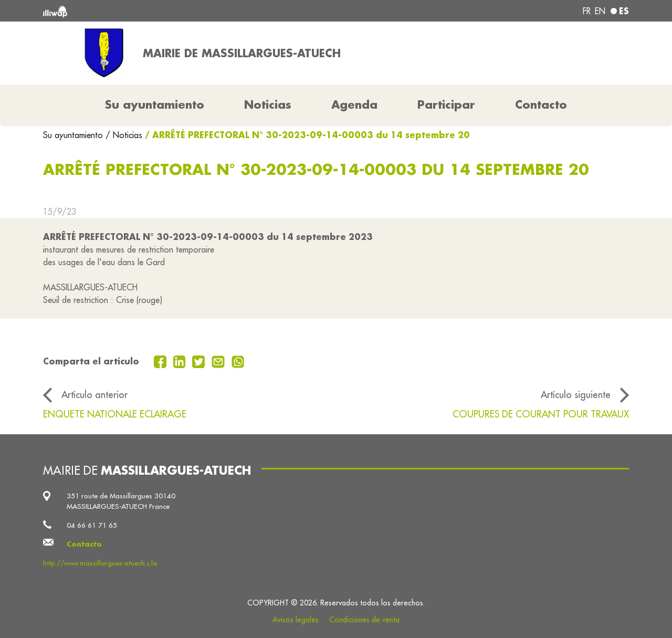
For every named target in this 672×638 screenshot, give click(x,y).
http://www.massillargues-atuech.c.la (100, 563)
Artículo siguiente (576, 395)
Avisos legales (296, 620)
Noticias (268, 104)
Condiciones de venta (364, 620)
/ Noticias (124, 135)
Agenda (354, 104)
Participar (446, 104)
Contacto (541, 104)
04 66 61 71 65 (92, 525)
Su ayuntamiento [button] (155, 104)
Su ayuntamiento (74, 135)
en (600, 11)
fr (587, 11)
